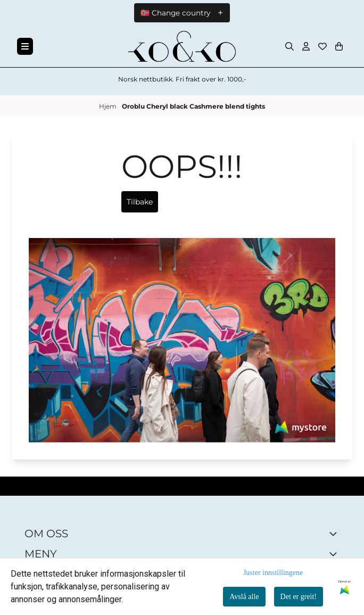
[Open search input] (289, 46)
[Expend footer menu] (335, 554)
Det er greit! (299, 597)
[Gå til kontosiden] (306, 46)
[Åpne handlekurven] (339, 46)
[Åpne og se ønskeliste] (322, 46)
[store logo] (182, 46)
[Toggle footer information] (335, 534)
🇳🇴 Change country (175, 13)
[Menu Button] (25, 46)
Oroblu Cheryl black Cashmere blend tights (193, 106)
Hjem (109, 106)
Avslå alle (244, 597)
